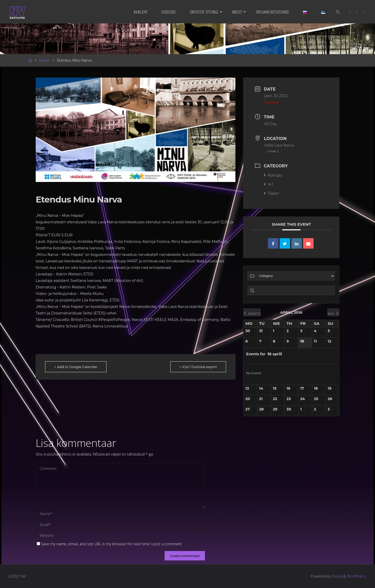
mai (333, 314)
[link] (338, 12)
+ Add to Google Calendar (76, 367)
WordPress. (357, 576)
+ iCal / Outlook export (198, 367)
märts (252, 314)
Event (44, 60)
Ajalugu (273, 175)
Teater (271, 193)
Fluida (336, 576)
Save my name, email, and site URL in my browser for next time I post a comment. (110, 544)
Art (269, 184)
